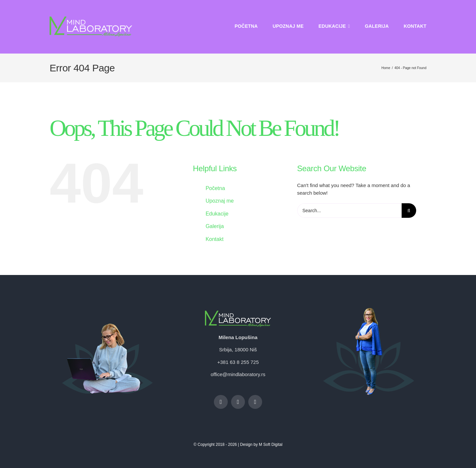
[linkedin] (255, 402)
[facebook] (221, 402)
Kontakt (215, 239)
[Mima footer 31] (369, 311)
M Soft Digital (271, 445)
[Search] (409, 211)
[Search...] (349, 211)
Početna (215, 188)
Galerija (215, 226)
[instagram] (238, 402)
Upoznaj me (220, 201)
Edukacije (217, 214)
